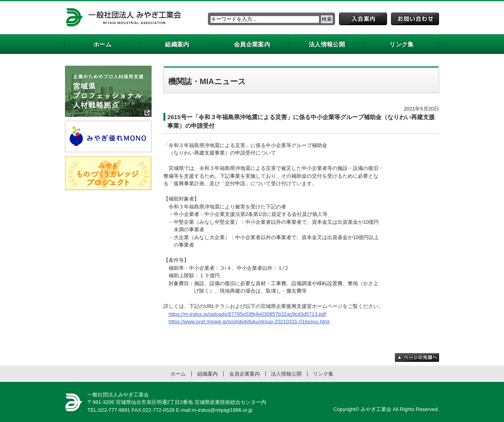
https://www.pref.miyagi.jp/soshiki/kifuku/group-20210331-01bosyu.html (249, 322)
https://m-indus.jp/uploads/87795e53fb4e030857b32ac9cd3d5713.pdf (247, 314)
